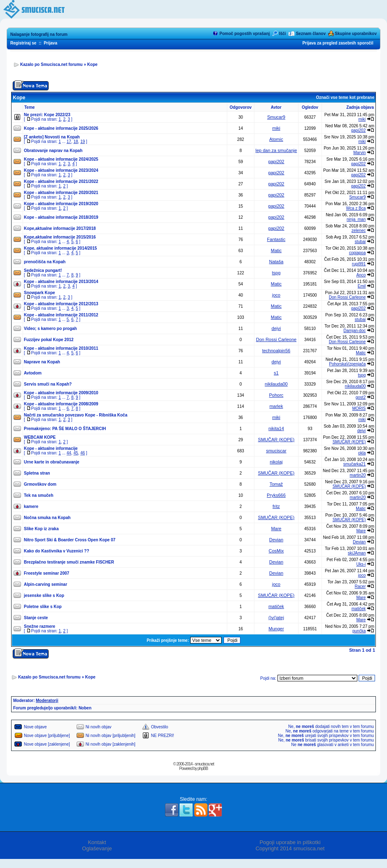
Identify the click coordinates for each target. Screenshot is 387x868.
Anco (361, 275)
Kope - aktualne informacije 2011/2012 (61, 315)
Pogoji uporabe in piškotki (290, 842)
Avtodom (33, 373)
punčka (359, 631)
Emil (362, 286)
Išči (283, 34)
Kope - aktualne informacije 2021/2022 (61, 181)
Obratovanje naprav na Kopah (53, 151)
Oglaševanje (97, 848)
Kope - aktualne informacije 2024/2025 (61, 159)
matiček (276, 606)
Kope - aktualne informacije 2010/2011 (61, 348)
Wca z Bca (356, 208)
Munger (276, 629)
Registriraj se (23, 43)
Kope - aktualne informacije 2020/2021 (61, 193)
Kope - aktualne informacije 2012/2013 (61, 304)
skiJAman (357, 553)
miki (362, 119)
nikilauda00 (276, 384)
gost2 (361, 397)
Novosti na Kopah (62, 137)
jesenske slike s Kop (44, 595)
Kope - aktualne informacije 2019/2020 (61, 204)
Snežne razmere (40, 626)
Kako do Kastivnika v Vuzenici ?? (57, 551)
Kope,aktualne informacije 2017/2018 (60, 228)
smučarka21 (354, 464)
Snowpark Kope (40, 293)
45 (76, 453)
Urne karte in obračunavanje (52, 462)
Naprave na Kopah (42, 362)
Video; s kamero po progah (50, 329)
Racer (360, 586)
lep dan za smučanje (276, 150)
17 (69, 142)
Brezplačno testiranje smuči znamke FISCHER (69, 562)
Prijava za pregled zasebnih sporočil (338, 43)
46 (83, 453)
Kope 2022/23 (57, 115)
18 (76, 142)
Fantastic (276, 239)
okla (362, 453)
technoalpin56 (276, 351)
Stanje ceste (36, 618)
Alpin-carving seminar (45, 584)
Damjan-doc (354, 331)
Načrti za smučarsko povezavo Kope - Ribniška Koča (76, 415)
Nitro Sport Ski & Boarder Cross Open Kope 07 (70, 540)
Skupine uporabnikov (356, 34)
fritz (276, 506)
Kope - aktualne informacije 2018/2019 (61, 217)
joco (276, 295)
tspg (276, 273)
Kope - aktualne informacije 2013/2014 (61, 282)
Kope (92, 64)
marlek (276, 406)
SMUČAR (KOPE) (276, 440)
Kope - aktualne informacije (51, 448)
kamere (31, 507)
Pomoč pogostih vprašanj (245, 34)
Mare (276, 529)
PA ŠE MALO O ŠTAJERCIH (79, 429)
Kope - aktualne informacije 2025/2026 (61, 128)
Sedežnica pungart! (43, 270)
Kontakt (97, 842)
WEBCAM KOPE (40, 437)
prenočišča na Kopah (45, 262)
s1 (276, 373)
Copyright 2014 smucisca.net (290, 848)
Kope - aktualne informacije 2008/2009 (61, 404)
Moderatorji (47, 701)
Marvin (359, 153)
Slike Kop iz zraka (41, 529)
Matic (276, 250)
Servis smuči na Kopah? (48, 384)
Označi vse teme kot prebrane (345, 97)
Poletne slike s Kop (43, 607)
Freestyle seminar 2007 (47, 573)
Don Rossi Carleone (347, 297)
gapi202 (359, 130)
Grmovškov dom (40, 484)
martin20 (358, 475)
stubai (360, 242)
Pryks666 (276, 495)
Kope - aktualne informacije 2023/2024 (61, 170)
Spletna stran (37, 473)
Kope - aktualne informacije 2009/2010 (61, 393)
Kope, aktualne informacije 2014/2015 (60, 248)
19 (83, 142)
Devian (276, 540)
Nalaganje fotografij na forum (39, 34)
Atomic (276, 139)
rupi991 (359, 264)
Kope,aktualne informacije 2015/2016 (60, 237)
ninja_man (356, 219)
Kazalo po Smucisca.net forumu (51, 64)
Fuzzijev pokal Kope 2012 (49, 340)
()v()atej (276, 618)
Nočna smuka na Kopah (47, 518)
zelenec (359, 230)
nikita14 (276, 428)
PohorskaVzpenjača (347, 364)
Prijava (50, 43)
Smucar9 (276, 117)
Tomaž (276, 484)
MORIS (359, 408)
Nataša (276, 262)
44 (69, 453)
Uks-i (361, 564)
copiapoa (358, 253)
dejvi (276, 328)
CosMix (276, 551)
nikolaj (276, 462)
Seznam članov (311, 34)
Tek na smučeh (39, 495)
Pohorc (276, 395)
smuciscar (276, 451)
